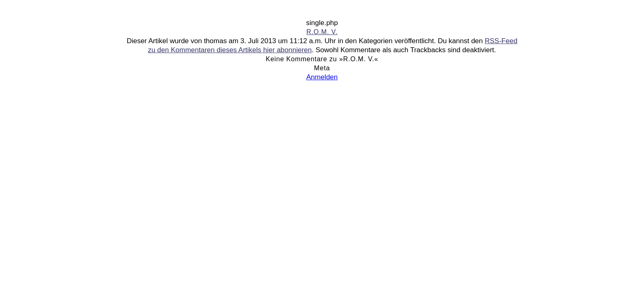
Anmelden (322, 77)
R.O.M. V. (322, 32)
